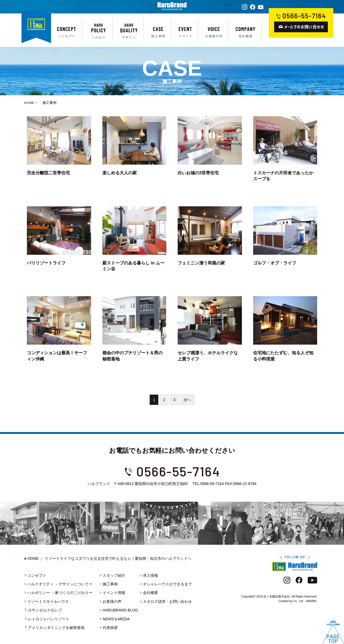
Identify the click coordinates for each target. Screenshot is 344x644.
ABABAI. (312, 601)
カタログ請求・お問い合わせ (167, 601)
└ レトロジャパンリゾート (47, 619)
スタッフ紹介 (114, 575)
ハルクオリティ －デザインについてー (60, 584)
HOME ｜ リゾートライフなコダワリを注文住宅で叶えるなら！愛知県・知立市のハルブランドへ (109, 558)
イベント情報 (114, 593)
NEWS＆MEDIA (116, 619)
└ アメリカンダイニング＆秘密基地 (54, 628)
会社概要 (150, 593)
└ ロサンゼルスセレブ (43, 610)
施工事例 (110, 584)
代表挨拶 (110, 628)
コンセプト (37, 575)
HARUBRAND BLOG (120, 610)
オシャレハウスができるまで (167, 584)
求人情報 (150, 575)
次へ (187, 400)
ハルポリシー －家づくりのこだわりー (60, 593)
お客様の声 (112, 601)
